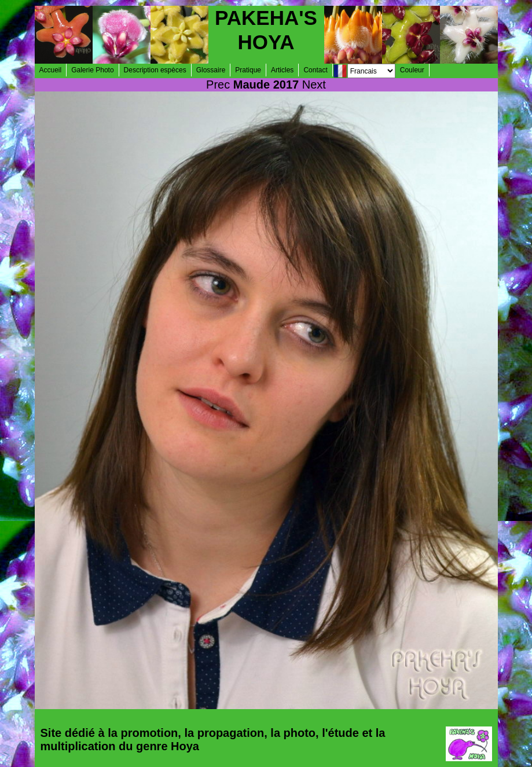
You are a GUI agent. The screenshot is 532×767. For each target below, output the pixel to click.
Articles (282, 70)
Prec (218, 85)
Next (314, 85)
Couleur (412, 70)
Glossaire (211, 70)
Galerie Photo (92, 70)
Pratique (248, 70)
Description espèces (155, 70)
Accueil (51, 70)
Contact (315, 70)
